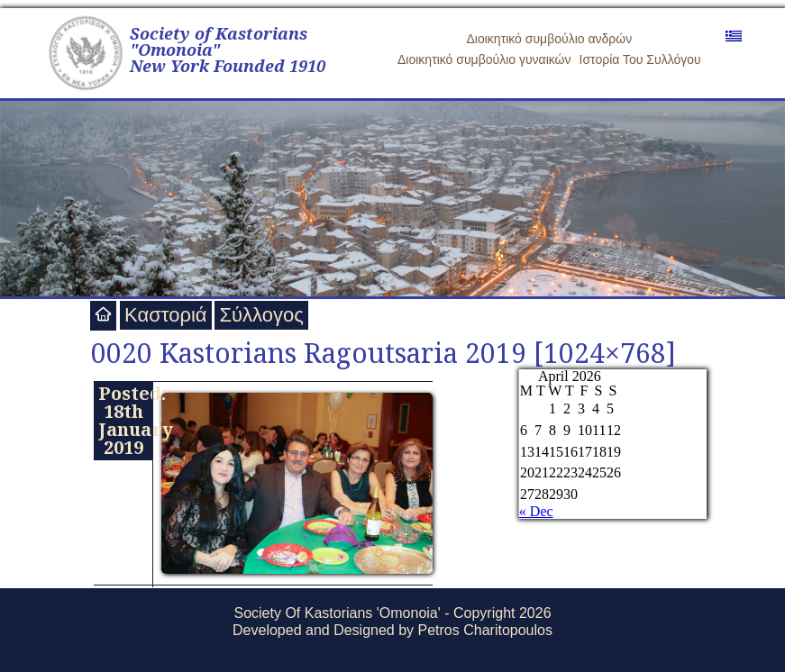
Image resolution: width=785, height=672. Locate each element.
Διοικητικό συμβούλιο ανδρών (550, 39)
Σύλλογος (261, 315)
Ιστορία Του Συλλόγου (640, 59)
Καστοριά (165, 315)
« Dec (536, 511)
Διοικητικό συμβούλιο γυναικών (484, 59)
